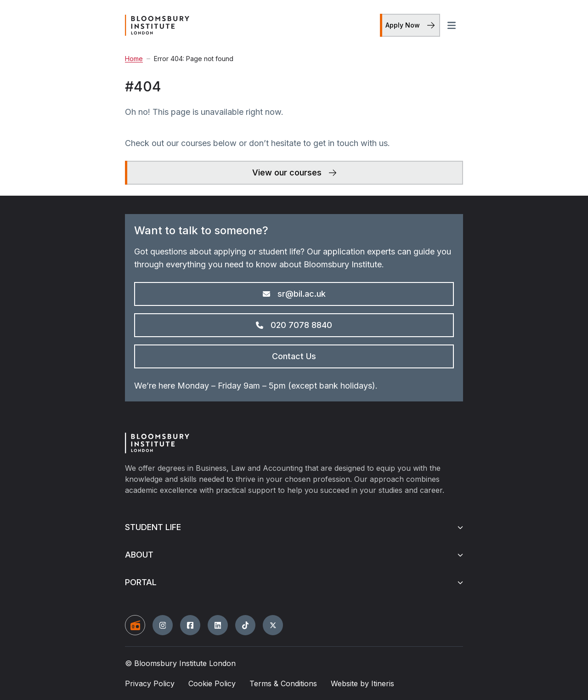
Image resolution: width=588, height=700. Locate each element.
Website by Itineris (362, 683)
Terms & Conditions (283, 683)
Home (134, 59)
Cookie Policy (212, 683)
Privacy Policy (150, 683)
